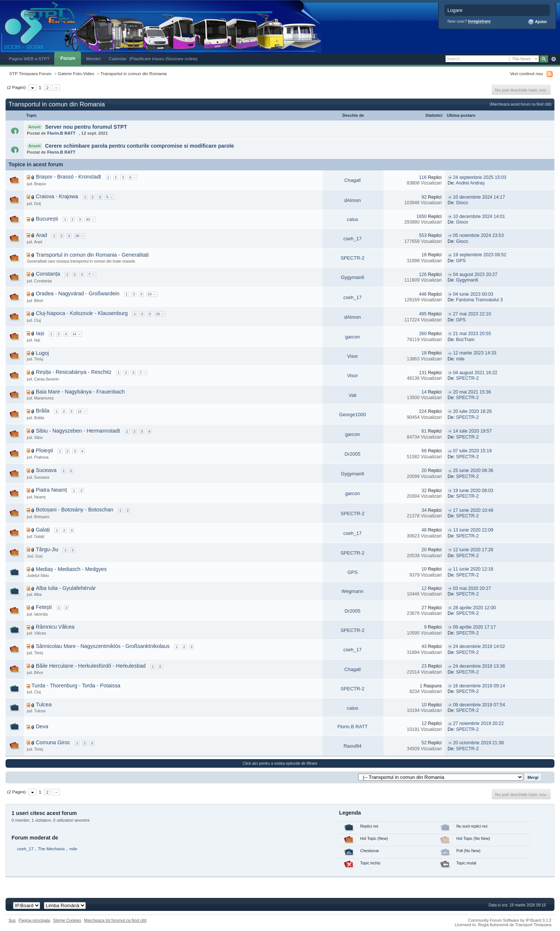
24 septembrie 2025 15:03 (480, 177)
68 (424, 451)
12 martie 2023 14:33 (475, 353)
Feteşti (44, 607)
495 (423, 314)
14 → (77, 334)
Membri (93, 59)
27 (424, 608)
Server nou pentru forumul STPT (86, 127)
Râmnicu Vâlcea (55, 627)
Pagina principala (34, 920)
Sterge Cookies (67, 920)
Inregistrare (480, 21)
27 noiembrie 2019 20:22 (478, 723)
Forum (68, 58)
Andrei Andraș (470, 183)
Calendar (118, 59)
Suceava (46, 470)
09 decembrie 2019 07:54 (479, 705)
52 (424, 743)
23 (424, 666)
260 (423, 334)
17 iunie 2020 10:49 (473, 510)
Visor (352, 356)
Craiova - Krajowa (57, 196)
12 (424, 588)
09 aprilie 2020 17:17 (474, 627)
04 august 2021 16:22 (475, 373)
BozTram (465, 340)
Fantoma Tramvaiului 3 (479, 300)
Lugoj (42, 353)
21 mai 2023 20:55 (472, 334)
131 (423, 373)
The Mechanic (51, 849)
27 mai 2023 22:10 (472, 314)
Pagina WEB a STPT (29, 59)
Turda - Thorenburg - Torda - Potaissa (76, 686)
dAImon (352, 200)
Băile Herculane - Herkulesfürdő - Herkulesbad (91, 666)
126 (423, 275)
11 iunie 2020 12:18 (473, 569)
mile (460, 359)
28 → (80, 236)
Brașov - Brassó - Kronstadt (68, 177)
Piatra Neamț (51, 490)
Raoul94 (352, 746)
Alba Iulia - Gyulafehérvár (66, 588)
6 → (132, 177)
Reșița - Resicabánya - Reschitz (73, 372)
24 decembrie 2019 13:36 (479, 666)
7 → (92, 275)
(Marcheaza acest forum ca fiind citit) (521, 104)
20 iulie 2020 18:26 (472, 411)
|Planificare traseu (147, 59)
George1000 (352, 415)
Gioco (462, 203)
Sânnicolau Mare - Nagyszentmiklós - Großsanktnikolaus (103, 646)
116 (423, 177)
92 (424, 197)
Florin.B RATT (61, 133)
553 (423, 235)
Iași (40, 333)
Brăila (43, 411)
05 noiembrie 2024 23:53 (478, 235)
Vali (352, 395)
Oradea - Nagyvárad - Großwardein (77, 293)
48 (424, 530)
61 (424, 431)
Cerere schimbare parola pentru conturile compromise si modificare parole (140, 146)
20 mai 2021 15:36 (472, 392)
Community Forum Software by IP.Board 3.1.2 (510, 920)
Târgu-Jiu (47, 549)
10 (424, 569)
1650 (422, 216)
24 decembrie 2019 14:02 (479, 646)
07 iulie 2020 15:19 (472, 451)
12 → (82, 411)
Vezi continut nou (526, 73)
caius (352, 219)
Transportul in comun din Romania (133, 73)
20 (424, 471)
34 (424, 510)
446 (423, 294)
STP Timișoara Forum (30, 73)
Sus (12, 920)
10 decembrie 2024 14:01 (479, 216)
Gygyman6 (352, 277)
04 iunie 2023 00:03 (473, 294)
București (47, 219)
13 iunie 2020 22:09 (473, 530)
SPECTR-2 (352, 258)
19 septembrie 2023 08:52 (480, 255)
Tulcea (43, 704)
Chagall (353, 180)
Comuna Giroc (53, 742)
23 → (152, 294)
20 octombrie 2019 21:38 (478, 743)
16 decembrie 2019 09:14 (479, 686)
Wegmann (352, 591)
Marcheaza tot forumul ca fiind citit (115, 920)
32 (424, 491)
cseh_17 (352, 239)
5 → (109, 197)
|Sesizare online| (181, 59)
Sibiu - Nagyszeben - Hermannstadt (78, 431)
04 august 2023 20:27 (475, 275)
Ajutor (538, 22)
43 (424, 646)
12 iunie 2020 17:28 (473, 550)
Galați (43, 530)
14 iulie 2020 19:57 (472, 431)
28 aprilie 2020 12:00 (474, 608)
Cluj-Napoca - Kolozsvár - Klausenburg (82, 313)
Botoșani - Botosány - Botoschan (74, 510)
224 (423, 411)
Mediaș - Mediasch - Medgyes (71, 569)
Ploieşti (44, 450)
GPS (461, 261)
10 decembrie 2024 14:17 (479, 197)
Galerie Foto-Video (76, 73)
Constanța (48, 274)
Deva (42, 726)
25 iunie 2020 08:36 (473, 471)
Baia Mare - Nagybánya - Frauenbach (80, 392)
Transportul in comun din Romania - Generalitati (92, 255)
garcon (353, 337)
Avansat (553, 59)
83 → (90, 219)
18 (424, 255)
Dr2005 (352, 454)
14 (424, 392)
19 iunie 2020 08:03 (473, 491)
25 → (160, 314)
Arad (41, 235)
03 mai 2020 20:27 (472, 588)
